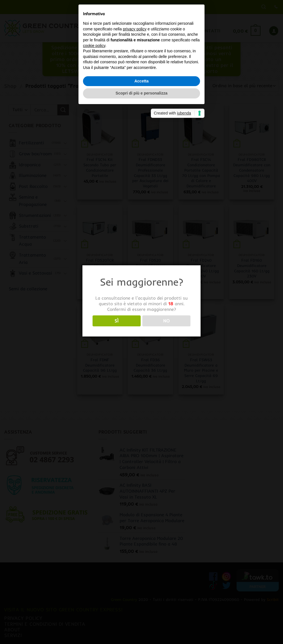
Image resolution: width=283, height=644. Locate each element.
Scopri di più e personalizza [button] (141, 361)
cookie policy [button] (94, 313)
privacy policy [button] (135, 297)
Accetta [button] (142, 349)
